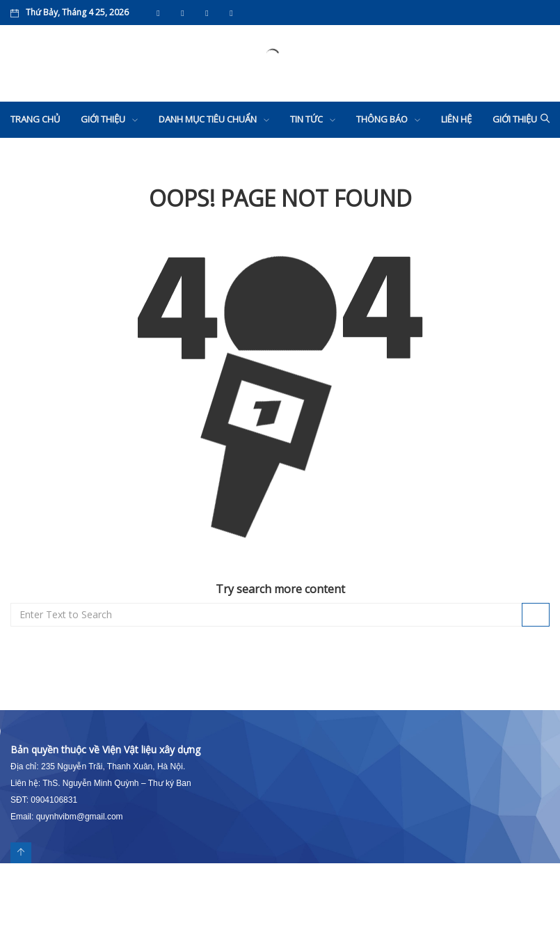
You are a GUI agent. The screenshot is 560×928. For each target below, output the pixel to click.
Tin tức (306, 119)
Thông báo (382, 119)
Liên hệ (456, 119)
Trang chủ (35, 119)
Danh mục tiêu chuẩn (208, 119)
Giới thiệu (103, 119)
